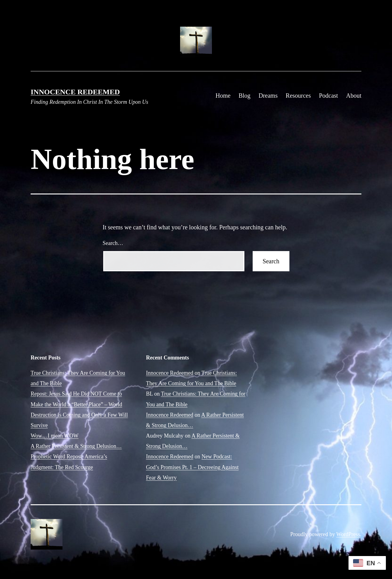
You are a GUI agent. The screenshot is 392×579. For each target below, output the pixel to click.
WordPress (348, 534)
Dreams (268, 96)
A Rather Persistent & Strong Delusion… (76, 446)
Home (223, 96)
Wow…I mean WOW (55, 436)
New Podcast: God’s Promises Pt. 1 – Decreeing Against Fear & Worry (192, 467)
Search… (113, 243)
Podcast (328, 96)
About (354, 96)
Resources (298, 96)
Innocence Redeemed (75, 92)
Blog (245, 96)
